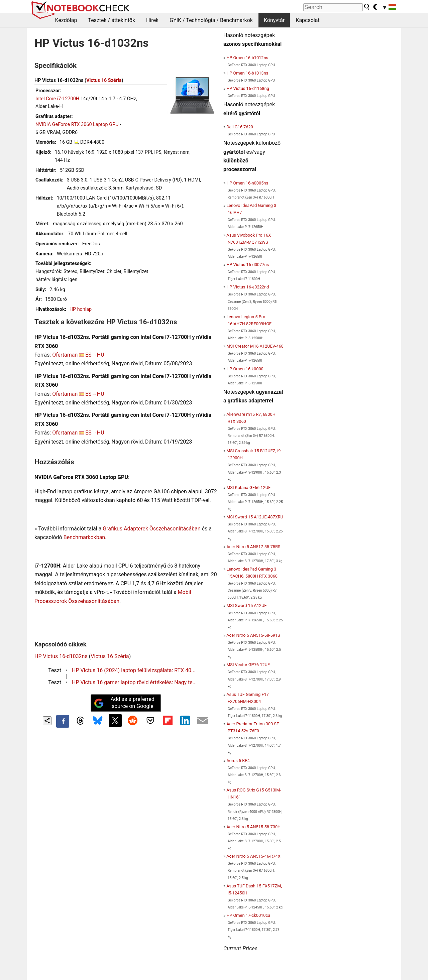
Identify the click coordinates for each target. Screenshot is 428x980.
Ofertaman (65, 355)
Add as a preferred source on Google (124, 703)
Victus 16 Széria (104, 80)
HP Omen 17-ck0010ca (248, 915)
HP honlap (81, 309)
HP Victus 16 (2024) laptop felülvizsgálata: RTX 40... (134, 670)
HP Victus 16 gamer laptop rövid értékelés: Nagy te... (134, 682)
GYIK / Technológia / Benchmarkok (211, 20)
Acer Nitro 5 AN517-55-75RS (253, 547)
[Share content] (47, 721)
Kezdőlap (66, 20)
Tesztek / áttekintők (112, 20)
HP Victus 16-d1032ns (61, 656)
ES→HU (95, 355)
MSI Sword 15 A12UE (246, 605)
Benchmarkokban (84, 537)
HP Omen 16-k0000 (245, 369)
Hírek (152, 20)
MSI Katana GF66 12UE (248, 487)
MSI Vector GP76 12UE (248, 665)
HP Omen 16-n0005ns (247, 183)
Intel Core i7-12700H (57, 99)
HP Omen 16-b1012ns (247, 58)
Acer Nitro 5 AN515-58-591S (253, 635)
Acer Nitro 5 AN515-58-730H (253, 827)
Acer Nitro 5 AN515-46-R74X (253, 856)
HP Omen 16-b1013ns (247, 73)
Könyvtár (274, 20)
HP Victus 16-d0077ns (248, 265)
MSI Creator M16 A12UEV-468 (255, 346)
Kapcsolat (307, 20)
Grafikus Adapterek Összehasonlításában (151, 529)
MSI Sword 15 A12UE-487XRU (255, 517)
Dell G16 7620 (240, 127)
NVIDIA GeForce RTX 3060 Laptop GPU (77, 125)
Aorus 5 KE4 (238, 761)
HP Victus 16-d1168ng (248, 88)
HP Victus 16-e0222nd (248, 287)
